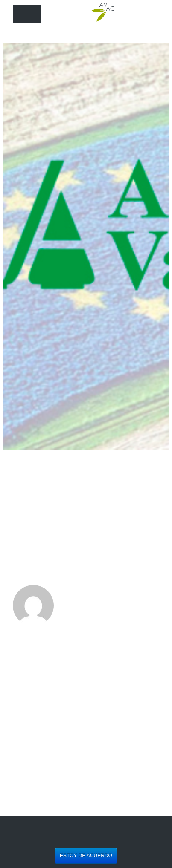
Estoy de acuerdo (86, 856)
